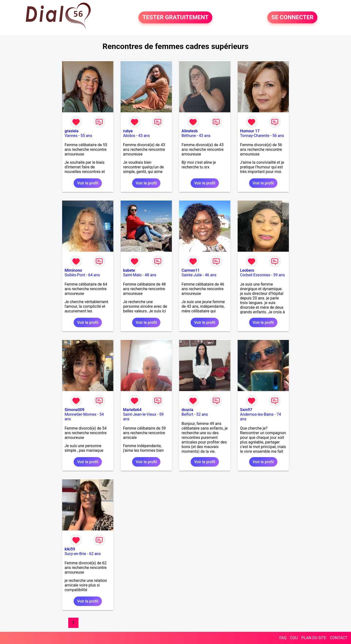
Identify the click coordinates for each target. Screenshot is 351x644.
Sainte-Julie (192, 275)
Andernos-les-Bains (257, 414)
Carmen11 (191, 270)
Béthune (189, 136)
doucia (187, 410)
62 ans (95, 554)
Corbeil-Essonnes (255, 275)
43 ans (144, 136)
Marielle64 (132, 410)
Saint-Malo (132, 275)
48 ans (151, 275)
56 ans (278, 136)
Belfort (187, 414)
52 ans (202, 414)
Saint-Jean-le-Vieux (140, 414)
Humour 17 (250, 131)
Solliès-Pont (75, 275)
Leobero (247, 270)
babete (129, 270)
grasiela (72, 131)
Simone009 (75, 410)
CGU (294, 638)
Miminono (73, 270)
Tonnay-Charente (255, 136)
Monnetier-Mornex (80, 414)
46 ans (211, 275)
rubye (128, 131)
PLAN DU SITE (314, 638)
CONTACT (339, 638)
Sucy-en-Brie (75, 554)
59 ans (279, 275)
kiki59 (70, 549)
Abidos (129, 136)
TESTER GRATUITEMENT (175, 18)
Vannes (71, 136)
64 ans (94, 275)
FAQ (283, 638)
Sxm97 (246, 410)
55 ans (86, 136)
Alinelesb (190, 131)
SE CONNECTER (292, 18)
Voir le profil (88, 183)
